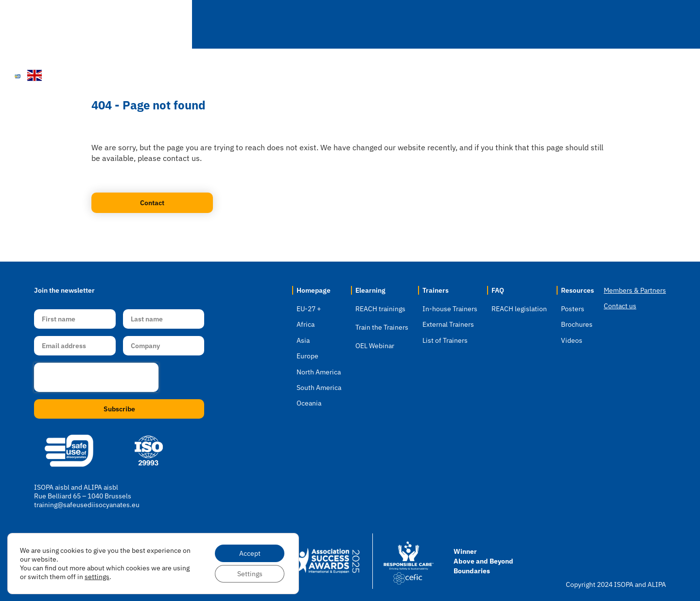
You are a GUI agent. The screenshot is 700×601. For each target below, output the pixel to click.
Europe (307, 356)
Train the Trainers (382, 327)
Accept (249, 553)
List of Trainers (445, 340)
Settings (249, 573)
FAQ (523, 25)
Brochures (577, 324)
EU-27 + (309, 309)
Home (282, 24)
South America (319, 388)
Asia (303, 340)
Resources (582, 25)
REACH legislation (519, 309)
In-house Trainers (450, 309)
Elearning (402, 25)
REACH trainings (380, 309)
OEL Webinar (375, 346)
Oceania (309, 403)
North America (319, 372)
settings (97, 576)
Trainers (468, 25)
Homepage (314, 290)
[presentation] (96, 377)
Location (336, 25)
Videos (572, 340)
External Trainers (448, 324)
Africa (306, 324)
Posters (573, 309)
